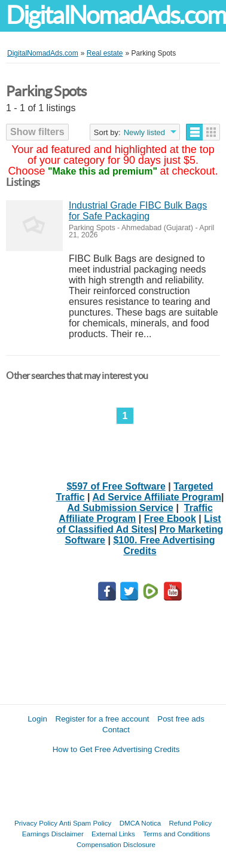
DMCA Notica (141, 823)
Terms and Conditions (176, 834)
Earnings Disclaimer (53, 834)
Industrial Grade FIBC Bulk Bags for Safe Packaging (138, 211)
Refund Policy (190, 823)
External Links (113, 834)
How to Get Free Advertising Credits (116, 749)
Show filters (37, 132)
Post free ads (181, 719)
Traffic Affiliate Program (135, 513)
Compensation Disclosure (116, 844)
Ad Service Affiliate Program (156, 497)
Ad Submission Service (120, 508)
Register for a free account (103, 719)
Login (37, 719)
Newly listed (144, 132)
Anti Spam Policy (85, 823)
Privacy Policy (36, 823)
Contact (116, 730)
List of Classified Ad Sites (139, 524)
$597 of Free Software (116, 486)
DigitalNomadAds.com (116, 15)
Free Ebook (170, 519)
